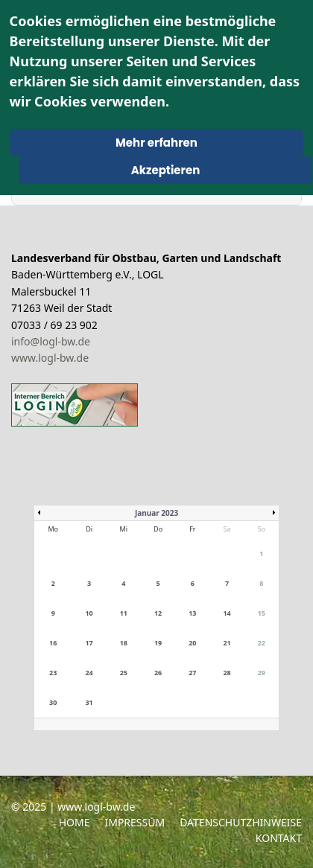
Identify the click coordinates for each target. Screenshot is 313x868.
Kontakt (279, 838)
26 (158, 673)
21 (227, 643)
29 (262, 673)
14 (227, 613)
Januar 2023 (156, 513)
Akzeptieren (166, 170)
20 (192, 643)
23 (53, 673)
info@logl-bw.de (51, 341)
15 (262, 613)
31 (89, 702)
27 (192, 673)
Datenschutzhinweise (241, 822)
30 (53, 702)
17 (89, 643)
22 (262, 643)
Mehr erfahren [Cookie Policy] (156, 143)
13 (192, 613)
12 (158, 613)
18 (124, 643)
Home (75, 822)
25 (124, 673)
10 (89, 613)
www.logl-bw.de (50, 358)
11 (124, 613)
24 (89, 673)
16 (53, 643)
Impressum (135, 822)
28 (227, 673)
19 (158, 643)
